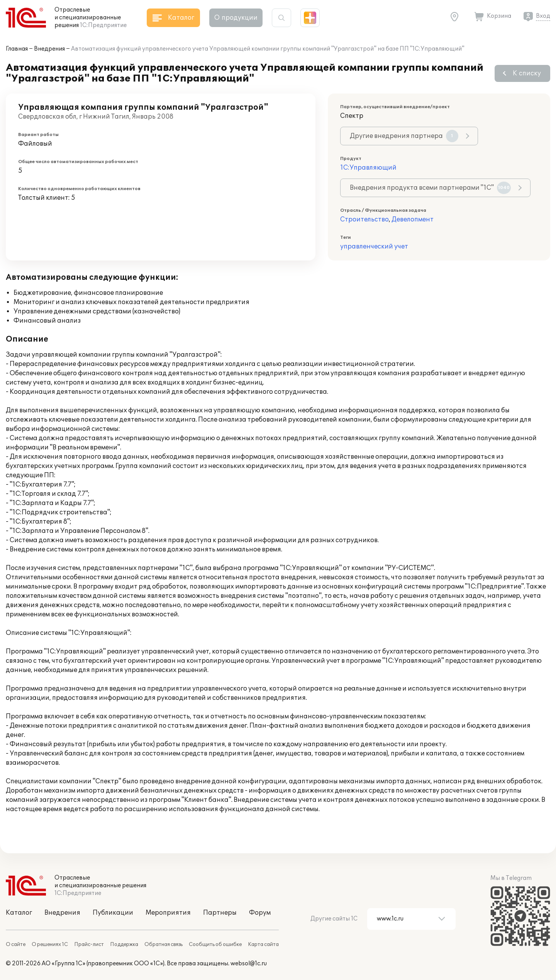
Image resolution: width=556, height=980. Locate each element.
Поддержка (124, 944)
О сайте (16, 944)
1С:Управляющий (368, 168)
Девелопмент (413, 219)
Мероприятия (168, 913)
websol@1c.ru (249, 964)
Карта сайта (263, 944)
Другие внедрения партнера (404, 136)
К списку (527, 73)
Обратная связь (164, 944)
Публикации (113, 913)
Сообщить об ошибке (215, 944)
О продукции (236, 18)
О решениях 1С (50, 944)
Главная (17, 49)
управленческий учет (374, 247)
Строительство (364, 219)
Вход (543, 16)
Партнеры (220, 913)
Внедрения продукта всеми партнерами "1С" (430, 188)
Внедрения (49, 49)
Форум (260, 913)
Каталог (19, 913)
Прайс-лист (89, 944)
